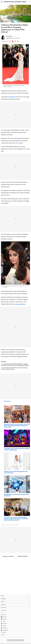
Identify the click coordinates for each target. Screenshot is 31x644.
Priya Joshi (10, 36)
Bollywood (12, 97)
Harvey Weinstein (20, 304)
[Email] (15, 41)
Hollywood (16, 138)
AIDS (20, 294)
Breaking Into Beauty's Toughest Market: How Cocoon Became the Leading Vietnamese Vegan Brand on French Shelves (17, 426)
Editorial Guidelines (23, 556)
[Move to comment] (18, 41)
